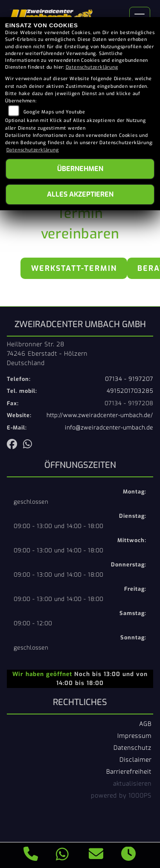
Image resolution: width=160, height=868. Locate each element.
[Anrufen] (31, 855)
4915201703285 (130, 391)
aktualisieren (132, 784)
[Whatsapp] (63, 855)
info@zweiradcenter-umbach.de (109, 428)
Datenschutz (132, 748)
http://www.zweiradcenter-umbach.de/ (100, 415)
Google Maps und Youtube (54, 112)
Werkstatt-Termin (74, 268)
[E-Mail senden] (96, 855)
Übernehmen (80, 169)
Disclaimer (135, 760)
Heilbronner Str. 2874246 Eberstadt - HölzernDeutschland (47, 354)
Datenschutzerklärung (92, 67)
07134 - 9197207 (129, 379)
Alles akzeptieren (80, 194)
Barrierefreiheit (129, 772)
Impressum (134, 736)
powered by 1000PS (121, 795)
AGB (145, 724)
